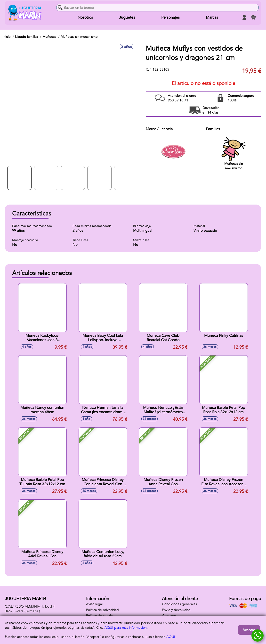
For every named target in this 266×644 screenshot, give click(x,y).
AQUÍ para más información (126, 628)
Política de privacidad (102, 610)
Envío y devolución (176, 610)
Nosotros (85, 17)
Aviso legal (94, 604)
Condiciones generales (179, 604)
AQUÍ (171, 637)
